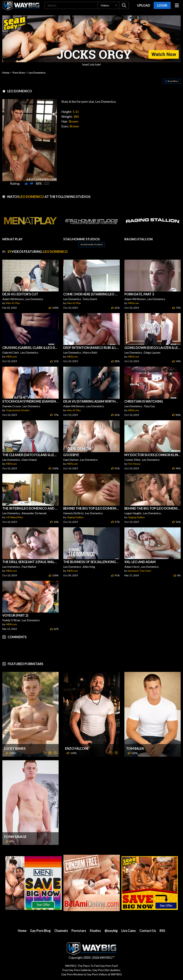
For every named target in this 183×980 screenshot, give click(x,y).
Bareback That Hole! (140, 571)
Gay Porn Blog (40, 931)
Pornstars (79, 931)
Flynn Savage (15, 837)
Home (6, 73)
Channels (61, 931)
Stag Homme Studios (18, 410)
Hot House (134, 464)
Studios (95, 931)
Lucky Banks (15, 748)
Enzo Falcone (77, 748)
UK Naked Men (15, 517)
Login (162, 5)
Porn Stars (19, 73)
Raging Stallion (75, 517)
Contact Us (148, 931)
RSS (162, 931)
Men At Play (13, 303)
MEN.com (134, 303)
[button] (108, 5)
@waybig (111, 931)
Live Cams (129, 931)
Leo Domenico (37, 73)
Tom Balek (135, 748)
